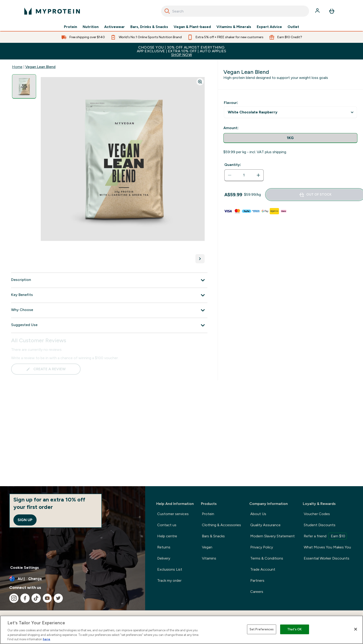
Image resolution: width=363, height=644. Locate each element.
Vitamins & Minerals (234, 27)
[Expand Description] (109, 280)
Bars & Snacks (213, 536)
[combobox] (235, 11)
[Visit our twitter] (58, 598)
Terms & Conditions (267, 558)
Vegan (207, 547)
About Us (258, 514)
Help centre (167, 536)
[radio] (290, 138)
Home (17, 67)
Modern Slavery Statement (272, 536)
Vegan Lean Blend (40, 67)
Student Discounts (320, 525)
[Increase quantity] (258, 175)
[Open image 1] (24, 86)
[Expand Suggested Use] (109, 325)
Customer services (173, 514)
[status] (244, 175)
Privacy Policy (262, 547)
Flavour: (231, 103)
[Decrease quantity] (230, 175)
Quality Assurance (265, 525)
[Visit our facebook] (25, 598)
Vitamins (209, 558)
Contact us (167, 525)
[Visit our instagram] (14, 598)
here (47, 639)
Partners (257, 580)
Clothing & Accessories (221, 525)
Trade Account (263, 569)
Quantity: (233, 165)
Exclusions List (170, 569)
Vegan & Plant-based (192, 27)
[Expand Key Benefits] (109, 295)
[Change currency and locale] (73, 579)
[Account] (318, 11)
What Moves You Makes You (327, 547)
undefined (290, 112)
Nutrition (91, 27)
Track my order (169, 580)
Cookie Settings (25, 568)
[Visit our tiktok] (36, 598)
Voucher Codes (317, 514)
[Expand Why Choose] (109, 310)
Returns (164, 547)
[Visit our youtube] (47, 598)
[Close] (356, 629)
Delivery (164, 558)
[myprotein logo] (52, 11)
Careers (257, 592)
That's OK (294, 629)
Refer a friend (325, 536)
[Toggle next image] (200, 259)
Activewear (114, 27)
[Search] (167, 11)
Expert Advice (269, 27)
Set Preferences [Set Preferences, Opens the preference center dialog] (262, 629)
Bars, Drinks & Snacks (149, 27)
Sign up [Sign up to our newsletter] (25, 520)
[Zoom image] (200, 82)
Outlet (293, 27)
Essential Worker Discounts (327, 558)
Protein (70, 27)
